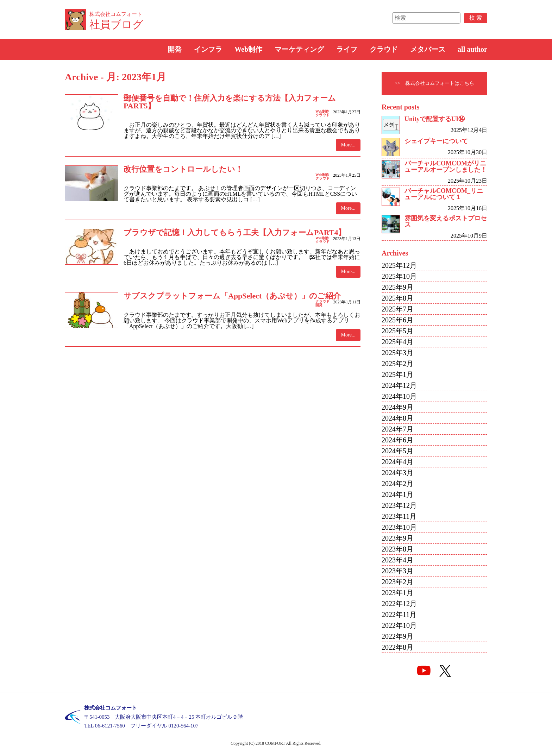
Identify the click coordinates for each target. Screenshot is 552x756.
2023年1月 (397, 593)
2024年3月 (397, 473)
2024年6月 (397, 440)
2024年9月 (397, 407)
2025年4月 (397, 342)
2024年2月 (397, 484)
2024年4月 (397, 462)
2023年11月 (399, 516)
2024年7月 (397, 429)
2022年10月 (399, 625)
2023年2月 (397, 582)
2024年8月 (397, 418)
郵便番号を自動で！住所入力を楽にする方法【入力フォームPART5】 (230, 102)
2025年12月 (399, 265)
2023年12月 (399, 505)
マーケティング (299, 49)
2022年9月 (397, 636)
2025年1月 (397, 374)
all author (472, 49)
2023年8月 (397, 549)
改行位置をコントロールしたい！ (183, 169)
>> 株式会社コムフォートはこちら (434, 83)
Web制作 (248, 49)
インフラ (208, 49)
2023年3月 (397, 571)
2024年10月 (399, 396)
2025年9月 (397, 287)
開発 (175, 49)
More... (348, 145)
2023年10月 (399, 527)
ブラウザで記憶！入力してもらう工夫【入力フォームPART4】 (235, 232)
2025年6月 (397, 320)
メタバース (428, 49)
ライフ (347, 49)
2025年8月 (397, 298)
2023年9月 (397, 538)
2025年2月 (397, 364)
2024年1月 (397, 494)
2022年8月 (397, 647)
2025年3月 (397, 353)
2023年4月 (397, 560)
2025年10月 (399, 276)
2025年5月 (397, 331)
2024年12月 (399, 385)
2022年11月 (399, 615)
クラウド (384, 49)
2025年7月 (397, 309)
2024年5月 (397, 451)
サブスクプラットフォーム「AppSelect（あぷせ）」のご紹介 (232, 296)
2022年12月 (399, 604)
